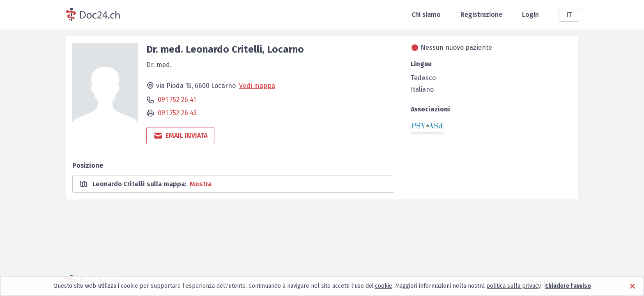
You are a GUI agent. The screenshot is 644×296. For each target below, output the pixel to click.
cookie (384, 286)
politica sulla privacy (513, 286)
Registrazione (481, 15)
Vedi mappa (257, 86)
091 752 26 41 (177, 100)
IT (569, 15)
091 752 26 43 (177, 113)
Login (530, 15)
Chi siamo (426, 15)
